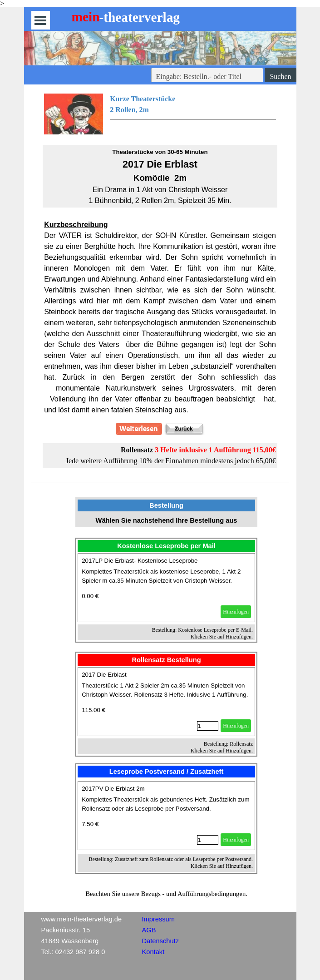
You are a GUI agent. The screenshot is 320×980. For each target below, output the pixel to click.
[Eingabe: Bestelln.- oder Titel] (207, 77)
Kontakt (153, 952)
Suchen (280, 77)
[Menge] (208, 726)
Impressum (158, 919)
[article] (166, 588)
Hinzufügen (236, 612)
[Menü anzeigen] (41, 20)
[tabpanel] (160, 114)
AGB (149, 930)
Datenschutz (160, 941)
